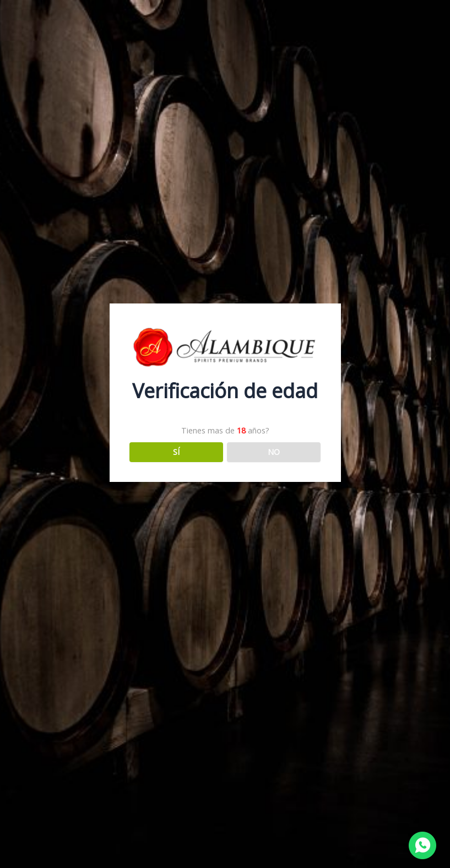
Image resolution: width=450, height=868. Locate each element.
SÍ (176, 452)
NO (274, 452)
